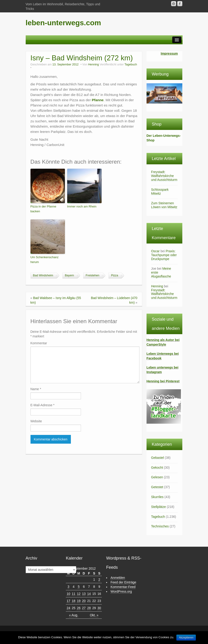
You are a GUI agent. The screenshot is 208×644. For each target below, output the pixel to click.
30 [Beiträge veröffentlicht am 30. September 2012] (99, 608)
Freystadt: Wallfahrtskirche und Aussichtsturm (164, 176)
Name (36, 389)
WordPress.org (121, 591)
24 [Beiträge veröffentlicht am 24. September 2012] (69, 608)
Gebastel (158, 458)
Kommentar (39, 343)
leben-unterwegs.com (63, 23)
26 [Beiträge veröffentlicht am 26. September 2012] (79, 608)
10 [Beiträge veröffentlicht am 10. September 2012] (69, 594)
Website (36, 421)
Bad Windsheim (43, 275)
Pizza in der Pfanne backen (43, 209)
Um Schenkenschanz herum (45, 260)
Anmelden (118, 578)
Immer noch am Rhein (82, 206)
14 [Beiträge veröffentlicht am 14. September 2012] (89, 594)
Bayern (69, 275)
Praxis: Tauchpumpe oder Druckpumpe (164, 255)
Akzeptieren (186, 638)
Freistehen (93, 275)
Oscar (155, 251)
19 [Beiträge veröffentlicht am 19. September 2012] (79, 601)
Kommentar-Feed (123, 587)
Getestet (157, 487)
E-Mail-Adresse (43, 405)
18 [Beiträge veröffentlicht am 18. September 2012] (74, 601)
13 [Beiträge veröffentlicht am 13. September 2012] (84, 594)
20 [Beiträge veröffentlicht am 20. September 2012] (84, 601)
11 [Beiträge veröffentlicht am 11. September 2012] (74, 594)
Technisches (160, 526)
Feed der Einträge (123, 582)
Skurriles (157, 497)
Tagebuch (131, 64)
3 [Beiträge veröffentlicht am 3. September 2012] (69, 587)
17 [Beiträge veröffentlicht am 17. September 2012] (69, 601)
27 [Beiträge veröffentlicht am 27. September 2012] (84, 608)
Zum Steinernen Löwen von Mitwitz (164, 205)
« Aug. (74, 615)
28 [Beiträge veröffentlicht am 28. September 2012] (89, 608)
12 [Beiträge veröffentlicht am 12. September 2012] (79, 594)
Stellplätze (159, 507)
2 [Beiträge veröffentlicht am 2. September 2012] (99, 580)
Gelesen (157, 477)
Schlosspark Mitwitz (160, 192)
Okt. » (94, 615)
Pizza (115, 275)
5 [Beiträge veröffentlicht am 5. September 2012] (79, 587)
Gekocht (157, 468)
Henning (93, 64)
